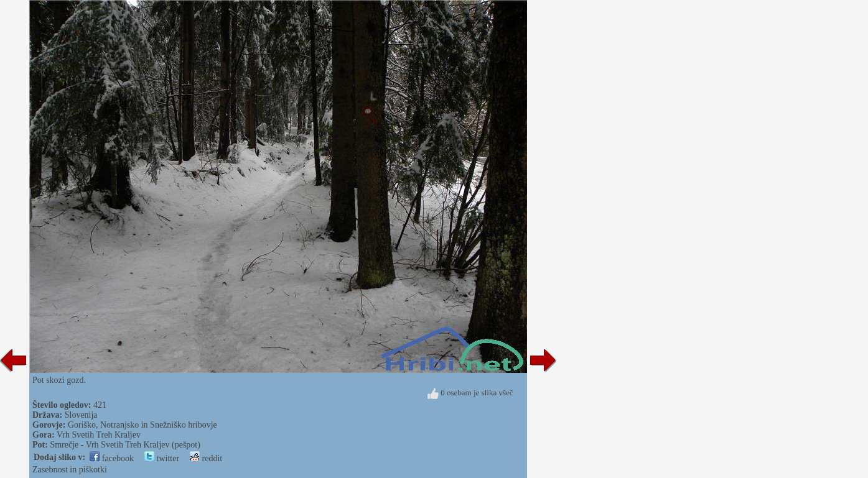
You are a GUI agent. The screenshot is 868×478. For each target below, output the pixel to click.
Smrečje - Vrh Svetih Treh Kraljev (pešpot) (125, 445)
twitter (162, 458)
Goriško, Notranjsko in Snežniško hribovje (142, 425)
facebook (112, 458)
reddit (206, 458)
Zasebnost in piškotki (70, 470)
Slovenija (81, 415)
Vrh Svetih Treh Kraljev (99, 435)
